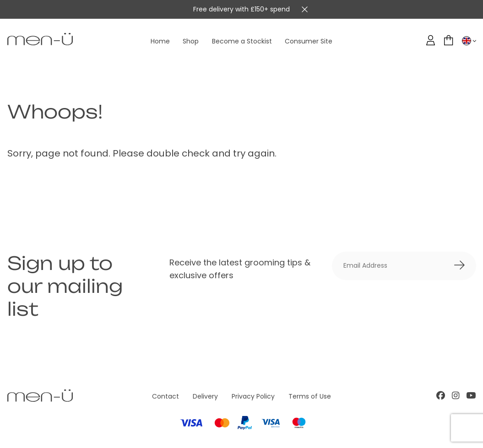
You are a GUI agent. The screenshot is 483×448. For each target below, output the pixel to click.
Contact (166, 396)
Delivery (205, 396)
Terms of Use (310, 396)
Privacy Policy (253, 396)
